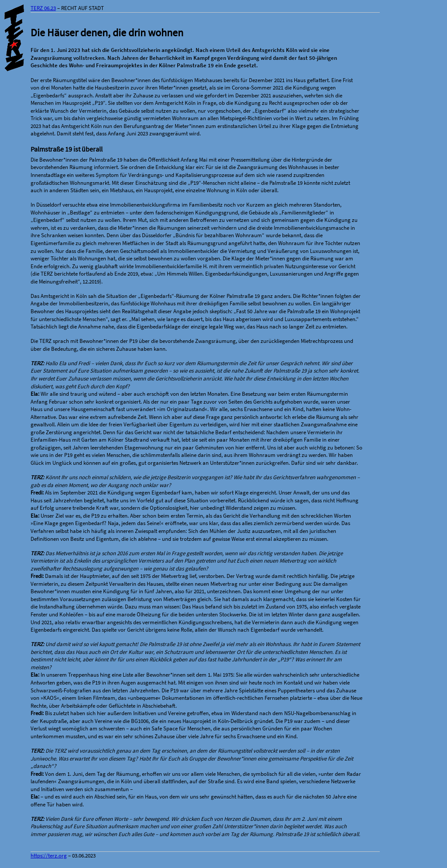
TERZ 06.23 (43, 8)
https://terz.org (49, 856)
